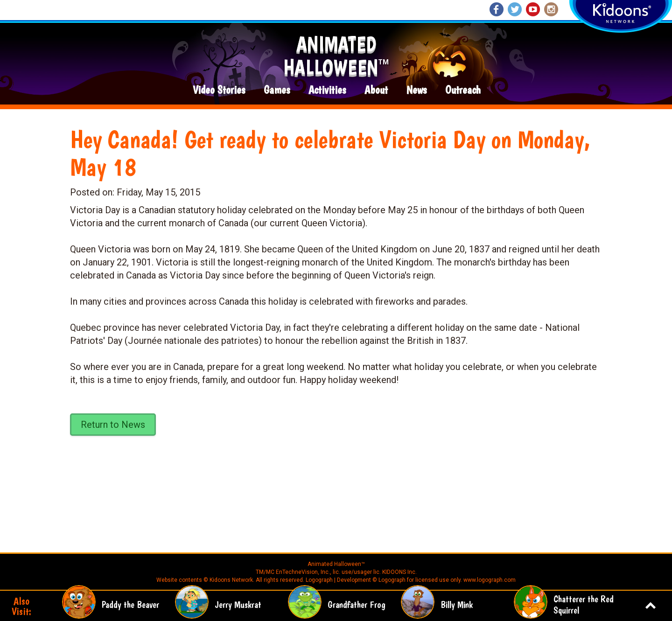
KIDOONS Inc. (399, 572)
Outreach (463, 90)
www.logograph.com (489, 580)
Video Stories (219, 90)
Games (277, 90)
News (416, 90)
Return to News (113, 425)
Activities (327, 90)
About (376, 90)
